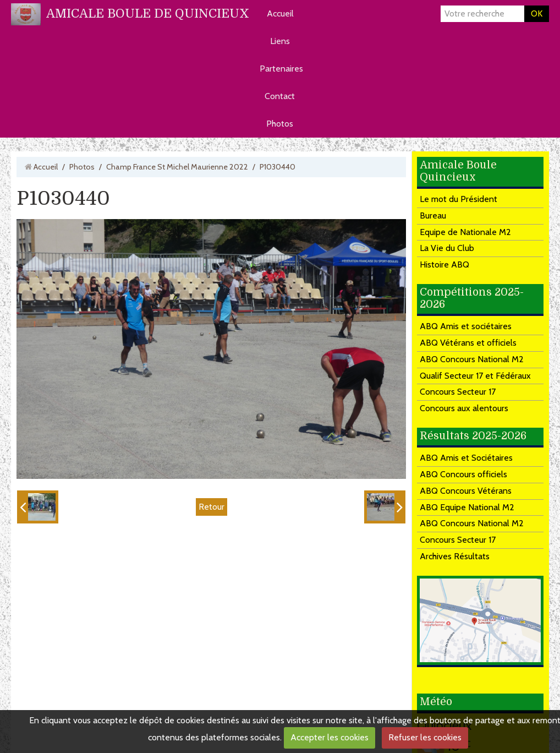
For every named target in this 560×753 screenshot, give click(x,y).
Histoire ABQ (444, 264)
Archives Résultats (455, 556)
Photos (280, 124)
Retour (212, 507)
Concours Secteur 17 (458, 392)
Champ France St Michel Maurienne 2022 (177, 167)
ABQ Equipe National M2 (467, 507)
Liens (280, 41)
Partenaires (281, 69)
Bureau (433, 215)
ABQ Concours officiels (463, 474)
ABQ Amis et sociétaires (466, 326)
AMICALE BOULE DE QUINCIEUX (148, 13)
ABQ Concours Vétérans (466, 491)
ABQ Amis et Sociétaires (466, 458)
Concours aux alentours (464, 408)
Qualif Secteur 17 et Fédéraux (475, 376)
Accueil (280, 13)
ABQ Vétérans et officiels (468, 343)
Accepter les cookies (330, 737)
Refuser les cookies (425, 737)
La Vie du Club (447, 248)
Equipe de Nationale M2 (465, 232)
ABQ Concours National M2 (472, 359)
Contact (280, 96)
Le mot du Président (459, 199)
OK (537, 13)
